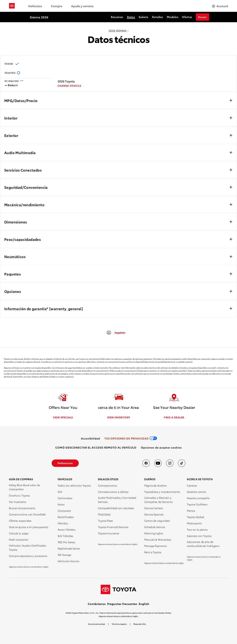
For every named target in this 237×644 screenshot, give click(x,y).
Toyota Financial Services (113, 527)
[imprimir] (116, 332)
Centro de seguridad (157, 521)
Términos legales (119, 624)
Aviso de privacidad (96, 624)
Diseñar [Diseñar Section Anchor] (203, 17)
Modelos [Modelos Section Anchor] (173, 17)
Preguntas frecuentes (122, 604)
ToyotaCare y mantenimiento (162, 492)
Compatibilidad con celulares (116, 508)
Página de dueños (155, 486)
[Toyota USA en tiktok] (182, 463)
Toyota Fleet (105, 521)
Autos (61, 504)
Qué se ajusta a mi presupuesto (29, 527)
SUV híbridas (65, 536)
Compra (57, 6)
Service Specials (154, 514)
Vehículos (35, 6)
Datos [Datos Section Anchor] (131, 17)
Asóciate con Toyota (199, 536)
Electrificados (66, 517)
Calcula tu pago (19, 533)
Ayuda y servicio (82, 6)
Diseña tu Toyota (19, 496)
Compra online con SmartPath (27, 514)
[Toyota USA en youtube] (158, 463)
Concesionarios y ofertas (113, 492)
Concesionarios (108, 486)
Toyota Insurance (108, 533)
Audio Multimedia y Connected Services (117, 500)
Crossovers (64, 511)
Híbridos (63, 523)
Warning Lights (154, 533)
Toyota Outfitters (197, 504)
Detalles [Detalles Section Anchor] (158, 17)
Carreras (192, 486)
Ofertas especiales (20, 521)
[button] (161, 448)
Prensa (191, 511)
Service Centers (154, 508)
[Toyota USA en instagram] (170, 463)
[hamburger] (220, 6)
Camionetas (65, 498)
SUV (60, 492)
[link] (90, 439)
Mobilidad (104, 514)
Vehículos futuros (68, 561)
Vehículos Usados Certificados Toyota (28, 548)
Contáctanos (97, 604)
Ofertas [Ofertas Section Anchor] (187, 17)
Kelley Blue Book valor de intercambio (24, 487)
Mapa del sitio (140, 624)
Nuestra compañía (198, 498)
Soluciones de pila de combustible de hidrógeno (203, 544)
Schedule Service (155, 527)
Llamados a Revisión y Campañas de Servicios (158, 500)
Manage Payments (156, 546)
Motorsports (194, 523)
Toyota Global (196, 517)
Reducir (11, 85)
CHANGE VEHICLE (69, 86)
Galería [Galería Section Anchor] (143, 17)
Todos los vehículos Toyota (74, 486)
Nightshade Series (69, 549)
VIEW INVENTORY (119, 417)
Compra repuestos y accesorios (28, 556)
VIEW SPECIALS (63, 417)
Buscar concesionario (22, 508)
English (144, 604)
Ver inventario (17, 502)
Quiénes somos (197, 492)
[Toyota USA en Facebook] (146, 463)
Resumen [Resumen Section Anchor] (117, 17)
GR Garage (64, 555)
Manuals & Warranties (158, 540)
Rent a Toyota (153, 552)
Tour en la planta (197, 530)
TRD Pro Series (66, 542)
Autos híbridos (67, 530)
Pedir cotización (19, 540)
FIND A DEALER (174, 417)
